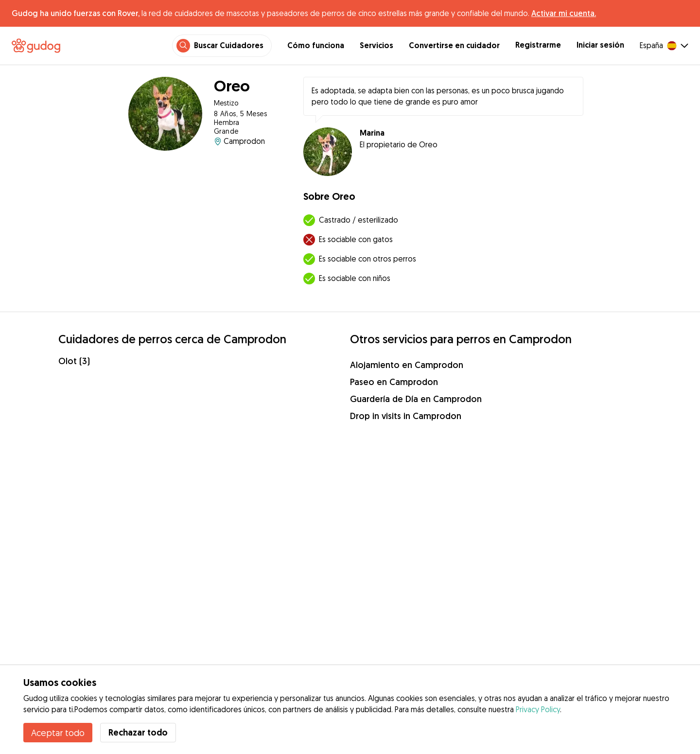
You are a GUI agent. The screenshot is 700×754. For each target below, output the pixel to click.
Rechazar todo (138, 732)
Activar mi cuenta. (564, 13)
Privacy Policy (538, 709)
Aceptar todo (58, 733)
